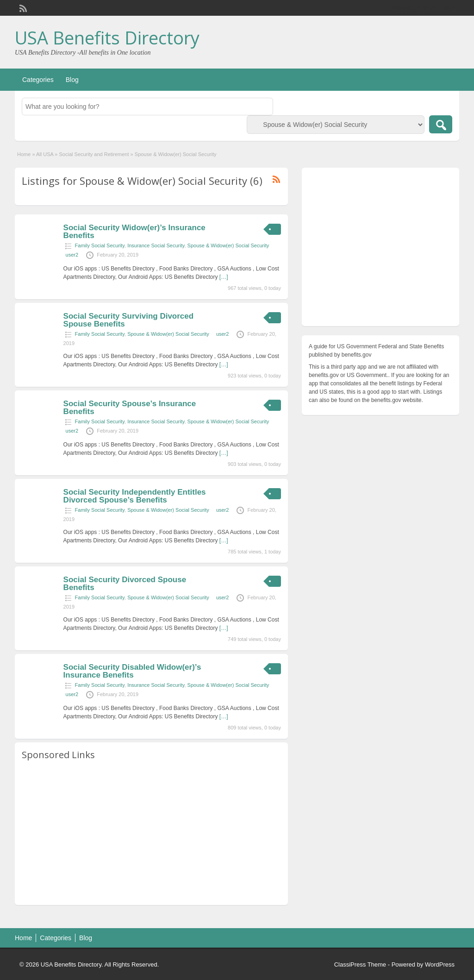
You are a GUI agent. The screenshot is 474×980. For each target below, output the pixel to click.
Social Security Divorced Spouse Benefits (125, 584)
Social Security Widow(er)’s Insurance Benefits (134, 232)
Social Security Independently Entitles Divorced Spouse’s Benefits (135, 496)
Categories (38, 80)
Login (448, 8)
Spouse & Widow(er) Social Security (228, 245)
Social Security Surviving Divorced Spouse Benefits (129, 320)
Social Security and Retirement (94, 154)
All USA (45, 154)
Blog (72, 80)
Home (24, 154)
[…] (224, 277)
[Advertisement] (151, 833)
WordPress (440, 964)
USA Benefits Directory (107, 38)
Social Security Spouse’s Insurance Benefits (130, 408)
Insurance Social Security (156, 245)
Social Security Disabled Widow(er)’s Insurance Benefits (132, 671)
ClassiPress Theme (360, 964)
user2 (72, 255)
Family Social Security (100, 245)
